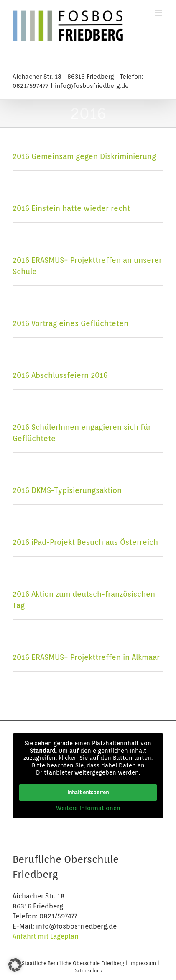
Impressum (143, 963)
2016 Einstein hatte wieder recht (71, 208)
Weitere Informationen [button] (88, 808)
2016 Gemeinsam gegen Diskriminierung (84, 156)
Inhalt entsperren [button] (88, 792)
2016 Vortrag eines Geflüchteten (70, 323)
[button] (15, 965)
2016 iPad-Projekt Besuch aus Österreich (85, 542)
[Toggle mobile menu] (159, 13)
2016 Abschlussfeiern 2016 (60, 375)
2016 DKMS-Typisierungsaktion (67, 490)
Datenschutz (88, 971)
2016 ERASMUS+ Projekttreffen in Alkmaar (86, 657)
